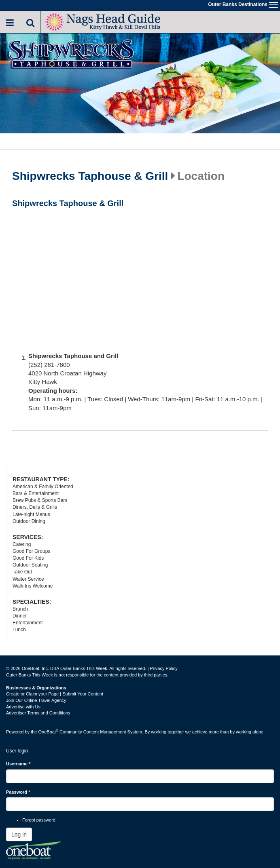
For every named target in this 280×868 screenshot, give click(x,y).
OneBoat (49, 732)
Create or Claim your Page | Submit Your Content (55, 694)
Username (18, 764)
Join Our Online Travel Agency (36, 700)
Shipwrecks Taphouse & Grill (90, 176)
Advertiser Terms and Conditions (38, 713)
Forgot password (39, 820)
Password (18, 792)
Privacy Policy (163, 668)
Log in (19, 834)
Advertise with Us (23, 707)
